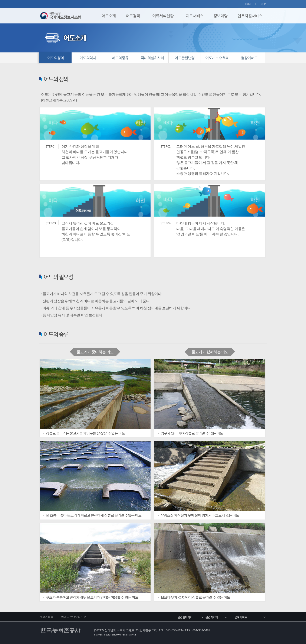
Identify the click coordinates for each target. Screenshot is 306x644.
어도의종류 (120, 58)
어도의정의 (56, 58)
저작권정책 (46, 617)
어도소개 (109, 16)
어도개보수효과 (217, 58)
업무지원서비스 (250, 16)
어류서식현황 (163, 16)
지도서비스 (195, 16)
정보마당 (220, 16)
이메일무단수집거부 (74, 617)
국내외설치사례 (152, 58)
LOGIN (263, 4)
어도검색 (133, 16)
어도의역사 (88, 58)
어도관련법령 (185, 58)
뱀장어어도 (249, 58)
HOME (249, 4)
